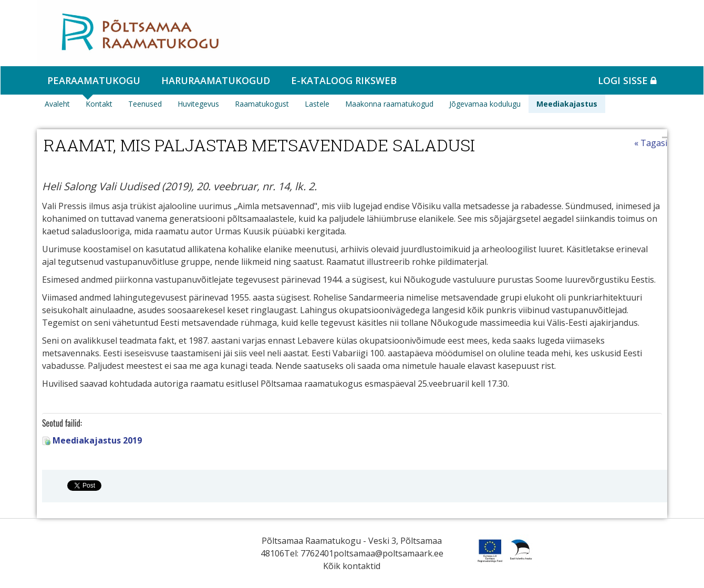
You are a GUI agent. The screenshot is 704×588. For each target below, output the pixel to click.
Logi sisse (627, 80)
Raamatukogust (262, 104)
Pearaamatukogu (94, 80)
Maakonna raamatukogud (389, 104)
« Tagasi (651, 143)
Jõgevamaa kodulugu (485, 104)
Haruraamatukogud (216, 80)
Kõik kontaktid (352, 566)
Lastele (317, 104)
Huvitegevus (198, 104)
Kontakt (99, 104)
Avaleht (57, 104)
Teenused (145, 104)
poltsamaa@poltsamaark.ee (389, 553)
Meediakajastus (567, 104)
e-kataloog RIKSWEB (344, 80)
